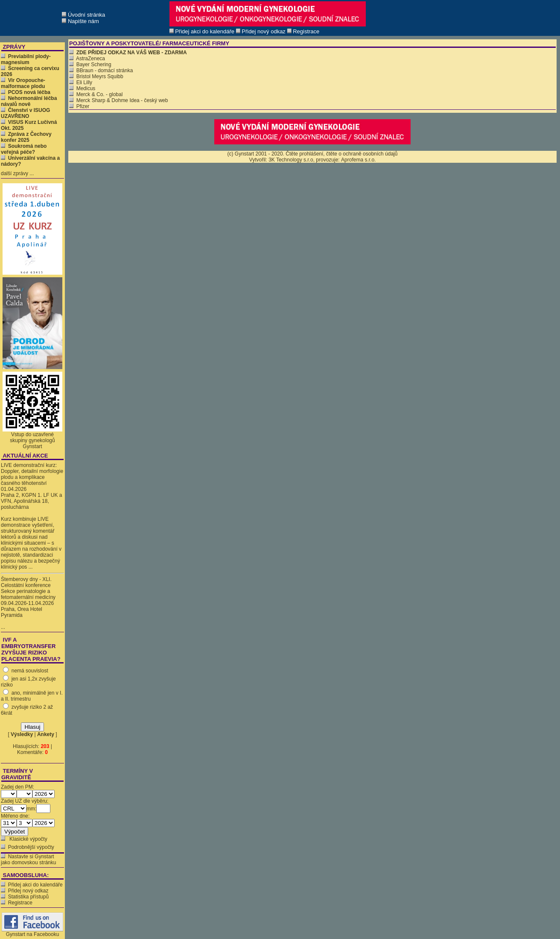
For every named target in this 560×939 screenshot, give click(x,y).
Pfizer (79, 106)
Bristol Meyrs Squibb (96, 76)
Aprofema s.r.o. (358, 160)
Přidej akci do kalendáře (35, 885)
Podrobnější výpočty (31, 847)
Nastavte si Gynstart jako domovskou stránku (28, 860)
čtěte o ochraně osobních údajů (362, 154)
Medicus (82, 88)
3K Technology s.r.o (291, 160)
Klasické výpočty (28, 839)
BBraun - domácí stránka (101, 70)
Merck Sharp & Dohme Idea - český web (118, 100)
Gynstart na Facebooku (32, 932)
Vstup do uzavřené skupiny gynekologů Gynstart (32, 440)
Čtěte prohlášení (304, 154)
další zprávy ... (17, 173)
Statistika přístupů (28, 897)
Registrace (20, 903)
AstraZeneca (87, 59)
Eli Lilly (81, 82)
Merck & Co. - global (96, 94)
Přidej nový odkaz (28, 891)
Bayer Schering (90, 65)
